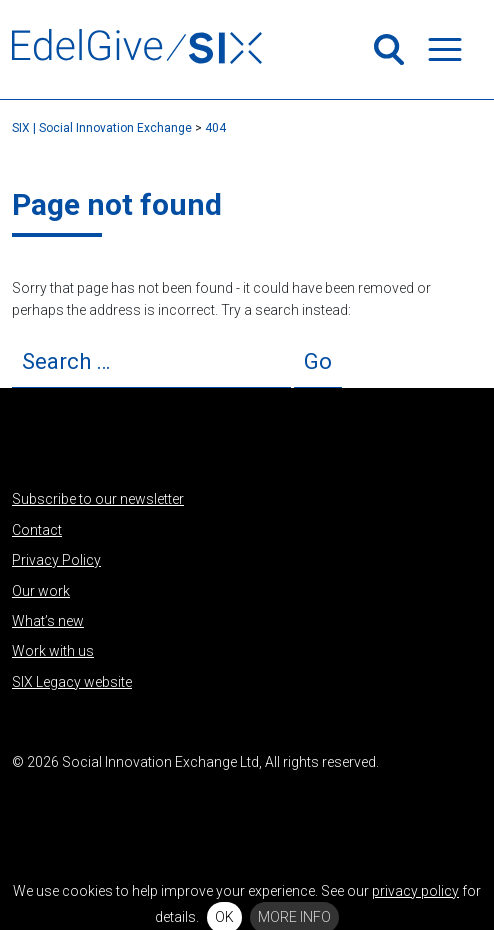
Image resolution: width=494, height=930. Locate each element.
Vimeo (159, 809)
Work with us (53, 651)
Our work (41, 591)
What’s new (48, 621)
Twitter (27, 809)
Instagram (126, 809)
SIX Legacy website (72, 682)
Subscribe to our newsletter (98, 499)
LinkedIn (60, 809)
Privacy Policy (56, 560)
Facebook (93, 809)
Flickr (192, 809)
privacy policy (415, 891)
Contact (37, 530)
